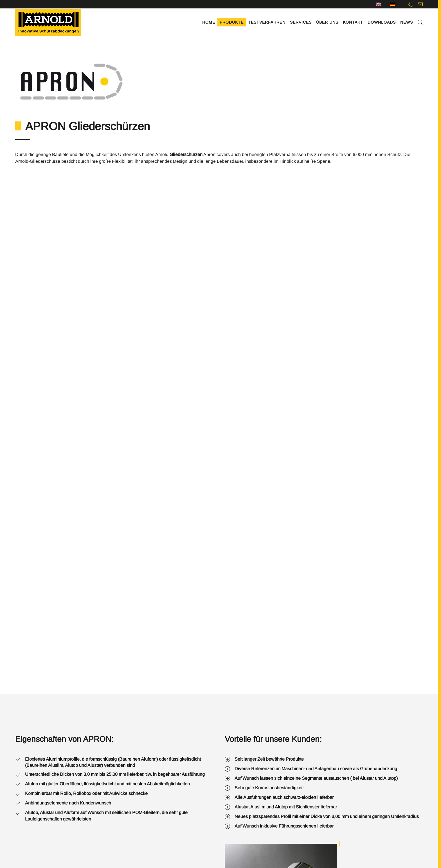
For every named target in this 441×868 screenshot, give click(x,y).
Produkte (232, 22)
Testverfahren (267, 22)
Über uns (327, 22)
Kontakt (353, 22)
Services (301, 22)
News (407, 22)
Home (209, 22)
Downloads (382, 22)
